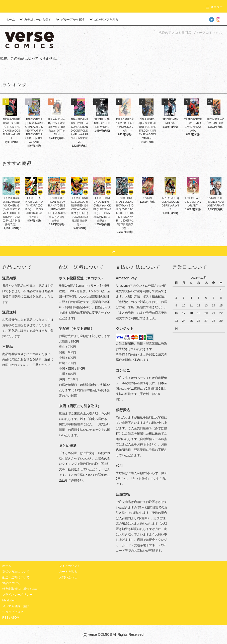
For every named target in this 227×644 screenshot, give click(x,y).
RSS (5, 618)
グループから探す (70, 20)
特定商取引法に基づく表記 (20, 589)
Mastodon (9, 600)
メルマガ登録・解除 (16, 606)
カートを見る (68, 572)
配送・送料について (16, 577)
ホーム (10, 20)
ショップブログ (13, 612)
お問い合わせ (68, 577)
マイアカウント (69, 566)
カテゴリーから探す (35, 20)
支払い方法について (16, 572)
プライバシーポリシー (17, 595)
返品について (11, 583)
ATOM (15, 618)
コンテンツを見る (103, 20)
